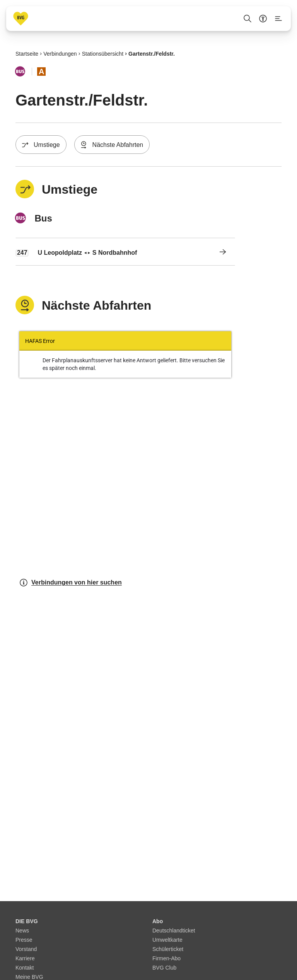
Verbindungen (60, 53)
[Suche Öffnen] (247, 19)
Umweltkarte (167, 940)
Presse (24, 940)
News (22, 931)
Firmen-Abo (166, 958)
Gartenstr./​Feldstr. (152, 53)
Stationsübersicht (103, 53)
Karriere (25, 958)
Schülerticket (168, 949)
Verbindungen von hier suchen (70, 583)
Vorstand (26, 949)
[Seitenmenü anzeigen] (278, 19)
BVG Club (164, 968)
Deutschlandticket (174, 931)
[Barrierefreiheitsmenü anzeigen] (263, 19)
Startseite (27, 53)
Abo (158, 921)
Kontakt (25, 968)
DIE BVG (27, 921)
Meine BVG (29, 977)
